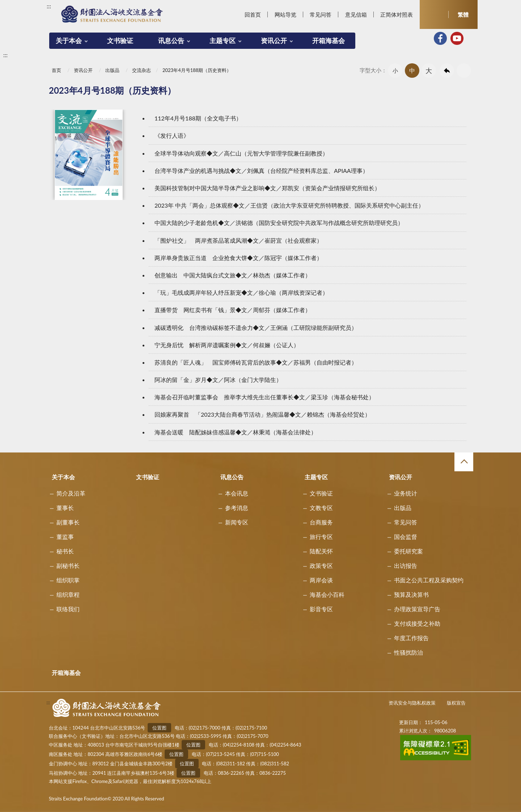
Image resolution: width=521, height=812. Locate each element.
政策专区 (321, 566)
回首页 (253, 14)
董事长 (65, 508)
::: (49, 6)
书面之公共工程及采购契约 (429, 580)
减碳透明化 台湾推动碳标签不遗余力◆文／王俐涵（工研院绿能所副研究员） (256, 328)
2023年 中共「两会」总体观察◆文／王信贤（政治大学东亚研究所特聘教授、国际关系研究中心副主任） (289, 205)
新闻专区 (237, 522)
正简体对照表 (397, 14)
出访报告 (406, 566)
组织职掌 (68, 580)
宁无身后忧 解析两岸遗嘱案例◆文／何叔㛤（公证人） (227, 345)
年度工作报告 (411, 638)
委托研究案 (408, 551)
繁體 (463, 14)
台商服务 (321, 522)
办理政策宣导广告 (417, 609)
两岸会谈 (321, 580)
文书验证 (120, 41)
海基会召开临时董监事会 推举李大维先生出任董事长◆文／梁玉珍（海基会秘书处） (264, 397)
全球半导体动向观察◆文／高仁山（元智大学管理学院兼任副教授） (241, 153)
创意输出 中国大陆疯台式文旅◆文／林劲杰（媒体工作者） (233, 275)
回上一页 (447, 71)
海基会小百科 (327, 594)
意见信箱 (356, 14)
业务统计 (406, 493)
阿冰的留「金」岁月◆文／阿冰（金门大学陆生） (218, 380)
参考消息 (237, 508)
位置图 (159, 728)
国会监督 (406, 537)
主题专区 (223, 41)
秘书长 (65, 551)
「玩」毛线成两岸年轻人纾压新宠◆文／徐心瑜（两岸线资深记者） (241, 292)
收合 (464, 462)
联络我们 (68, 609)
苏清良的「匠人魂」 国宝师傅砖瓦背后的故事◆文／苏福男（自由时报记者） (256, 362)
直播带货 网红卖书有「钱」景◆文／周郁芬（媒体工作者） (233, 310)
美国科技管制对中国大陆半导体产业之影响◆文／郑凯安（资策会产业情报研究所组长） (267, 188)
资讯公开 (274, 41)
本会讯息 (237, 493)
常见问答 (321, 14)
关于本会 (69, 41)
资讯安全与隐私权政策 (412, 703)
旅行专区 (321, 537)
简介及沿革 (71, 493)
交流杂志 (141, 70)
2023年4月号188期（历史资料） (197, 70)
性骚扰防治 (408, 652)
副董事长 (68, 522)
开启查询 (434, 14)
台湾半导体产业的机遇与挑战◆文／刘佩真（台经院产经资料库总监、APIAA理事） (261, 171)
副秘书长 (68, 566)
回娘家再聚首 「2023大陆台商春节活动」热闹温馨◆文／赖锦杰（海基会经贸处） (262, 414)
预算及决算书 (411, 594)
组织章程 (68, 594)
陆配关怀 (321, 551)
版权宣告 (456, 703)
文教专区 (321, 508)
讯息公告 (171, 41)
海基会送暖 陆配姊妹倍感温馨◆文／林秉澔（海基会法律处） (236, 432)
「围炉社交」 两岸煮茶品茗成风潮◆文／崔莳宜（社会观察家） (238, 240)
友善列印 (464, 71)
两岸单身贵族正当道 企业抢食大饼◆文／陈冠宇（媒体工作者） (238, 258)
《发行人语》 (172, 135)
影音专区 (321, 609)
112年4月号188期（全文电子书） (198, 118)
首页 (56, 70)
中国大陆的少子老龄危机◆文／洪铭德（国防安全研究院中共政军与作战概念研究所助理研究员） (279, 223)
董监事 (65, 537)
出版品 (112, 70)
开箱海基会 (329, 41)
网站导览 (285, 14)
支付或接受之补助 (417, 623)
